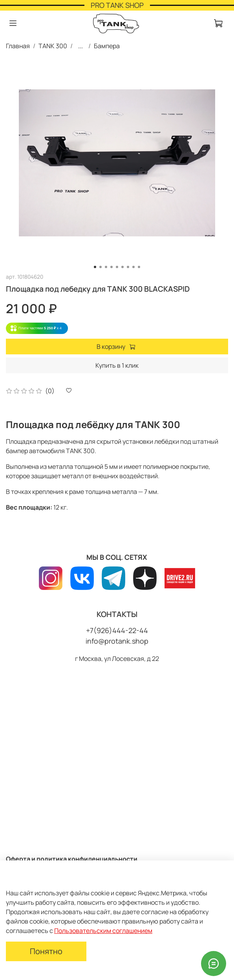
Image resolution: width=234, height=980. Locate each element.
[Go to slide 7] (128, 267)
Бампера (107, 46)
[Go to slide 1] (95, 267)
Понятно (46, 951)
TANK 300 (53, 46)
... (80, 46)
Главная (18, 46)
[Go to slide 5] (117, 267)
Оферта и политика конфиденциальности (72, 859)
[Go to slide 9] (139, 267)
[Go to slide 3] (106, 267)
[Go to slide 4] (112, 267)
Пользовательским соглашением (103, 931)
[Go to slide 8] (133, 267)
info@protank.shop (117, 641)
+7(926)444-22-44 (117, 630)
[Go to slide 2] (101, 267)
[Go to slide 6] (122, 267)
